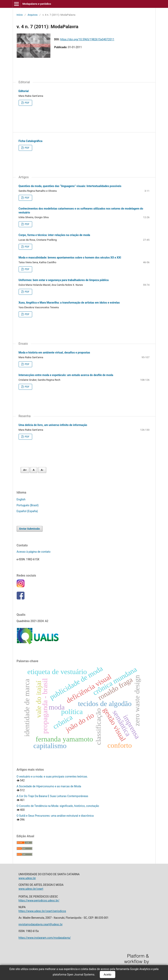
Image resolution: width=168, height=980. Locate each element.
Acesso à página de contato (34, 552)
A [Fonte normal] (34, 470)
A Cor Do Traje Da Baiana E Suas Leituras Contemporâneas (52, 796)
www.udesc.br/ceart (31, 889)
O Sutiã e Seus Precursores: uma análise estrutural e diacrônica (55, 816)
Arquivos (33, 15)
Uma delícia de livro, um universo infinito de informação (53, 425)
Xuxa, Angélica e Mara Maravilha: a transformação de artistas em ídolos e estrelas (69, 303)
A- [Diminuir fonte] (42, 470)
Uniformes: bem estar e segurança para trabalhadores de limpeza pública (64, 280)
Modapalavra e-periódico (37, 4)
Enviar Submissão (30, 529)
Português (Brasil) (28, 505)
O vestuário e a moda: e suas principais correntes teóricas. (52, 777)
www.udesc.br (27, 878)
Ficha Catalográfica (31, 141)
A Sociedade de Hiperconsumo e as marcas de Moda (49, 786)
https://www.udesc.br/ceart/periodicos (42, 911)
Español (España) (27, 511)
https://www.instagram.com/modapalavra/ (45, 938)
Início (20, 15)
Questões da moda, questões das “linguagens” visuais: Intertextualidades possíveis (70, 186)
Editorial (24, 91)
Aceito (108, 975)
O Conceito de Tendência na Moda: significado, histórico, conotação (58, 806)
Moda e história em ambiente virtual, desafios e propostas (54, 353)
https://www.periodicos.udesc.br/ (39, 900)
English (21, 499)
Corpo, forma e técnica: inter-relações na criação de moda (54, 235)
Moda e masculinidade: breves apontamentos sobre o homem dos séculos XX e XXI (70, 258)
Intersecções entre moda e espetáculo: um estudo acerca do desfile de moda (66, 375)
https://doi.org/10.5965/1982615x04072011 (87, 39)
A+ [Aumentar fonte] (25, 470)
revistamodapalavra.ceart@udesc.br (41, 924)
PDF (27, 103)
